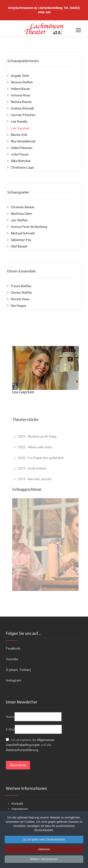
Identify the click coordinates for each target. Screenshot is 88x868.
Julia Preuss (20, 154)
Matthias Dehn (21, 214)
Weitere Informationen (44, 860)
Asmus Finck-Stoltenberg (29, 227)
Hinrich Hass (20, 299)
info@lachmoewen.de (23, 8)
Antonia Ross (21, 95)
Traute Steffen (21, 286)
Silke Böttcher (21, 161)
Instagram (13, 680)
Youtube (12, 659)
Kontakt (17, 804)
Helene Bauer (20, 89)
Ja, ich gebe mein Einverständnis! (44, 840)
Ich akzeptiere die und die (30, 745)
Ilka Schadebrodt (23, 141)
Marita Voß (19, 135)
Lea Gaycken (20, 128)
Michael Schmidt (23, 233)
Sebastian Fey (21, 240)
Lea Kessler (19, 122)
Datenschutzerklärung (22, 750)
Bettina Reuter (21, 102)
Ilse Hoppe (18, 306)
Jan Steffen (19, 220)
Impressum (20, 809)
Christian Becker (23, 207)
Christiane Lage (22, 168)
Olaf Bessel (19, 246)
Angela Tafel (20, 76)
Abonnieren (18, 765)
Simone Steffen (22, 82)
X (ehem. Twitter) (18, 670)
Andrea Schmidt (22, 108)
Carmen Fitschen (23, 115)
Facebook (13, 648)
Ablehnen (44, 850)
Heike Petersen (22, 148)
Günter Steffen (21, 293)
